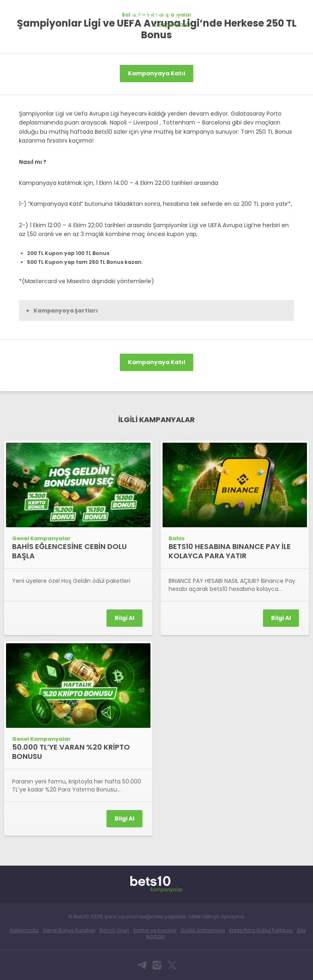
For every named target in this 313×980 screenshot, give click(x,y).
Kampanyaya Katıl (156, 73)
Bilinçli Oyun (114, 930)
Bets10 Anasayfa (15, 13)
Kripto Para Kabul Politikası (261, 930)
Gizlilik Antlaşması (203, 930)
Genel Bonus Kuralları (69, 930)
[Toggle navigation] (299, 13)
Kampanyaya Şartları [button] (62, 311)
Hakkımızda (24, 930)
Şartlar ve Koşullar (155, 930)
